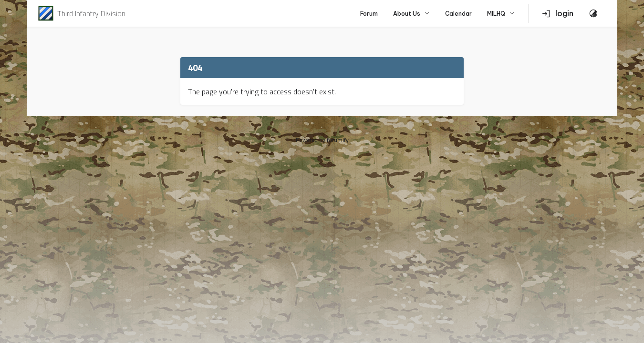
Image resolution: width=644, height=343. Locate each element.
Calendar (458, 14)
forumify (338, 140)
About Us (411, 14)
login (558, 13)
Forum (369, 14)
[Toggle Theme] (593, 13)
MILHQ (501, 14)
